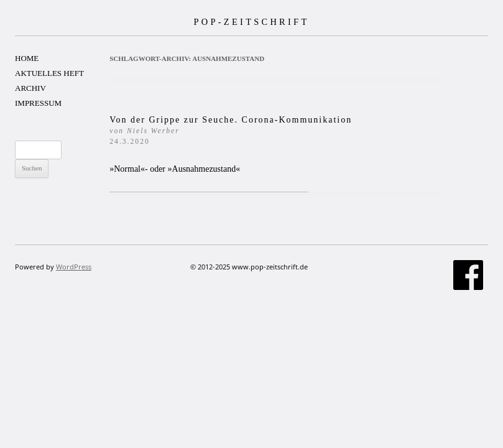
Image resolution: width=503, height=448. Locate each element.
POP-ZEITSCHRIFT (251, 22)
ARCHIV (30, 88)
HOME (27, 58)
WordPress (74, 267)
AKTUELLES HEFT (49, 73)
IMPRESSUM (38, 103)
